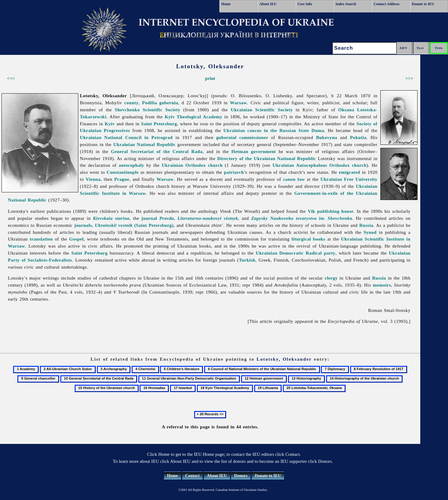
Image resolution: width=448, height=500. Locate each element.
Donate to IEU (423, 4)
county (132, 103)
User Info (305, 4)
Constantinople (123, 172)
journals (83, 225)
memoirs (382, 285)
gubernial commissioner (242, 137)
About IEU (268, 4)
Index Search (346, 4)
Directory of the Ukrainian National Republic (267, 158)
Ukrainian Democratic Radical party (295, 253)
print (210, 78)
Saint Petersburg (159, 124)
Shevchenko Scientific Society (147, 110)
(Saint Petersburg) (134, 225)
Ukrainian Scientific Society (262, 110)
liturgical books (309, 239)
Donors (241, 476)
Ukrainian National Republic (144, 144)
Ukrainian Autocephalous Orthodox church (320, 165)
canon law (294, 179)
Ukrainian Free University (349, 179)
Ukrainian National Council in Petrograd (126, 137)
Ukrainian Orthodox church (192, 165)
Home (226, 4)
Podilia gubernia (160, 103)
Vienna (93, 179)
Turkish (247, 260)
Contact (192, 476)
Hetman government (254, 151)
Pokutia (358, 137)
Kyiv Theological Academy (193, 117)
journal (158, 218)
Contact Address (387, 4)
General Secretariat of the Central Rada (157, 151)
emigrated (350, 172)
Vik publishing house (331, 211)
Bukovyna (327, 137)
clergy (331, 278)
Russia (366, 225)
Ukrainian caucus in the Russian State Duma (274, 130)
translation (41, 239)
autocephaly (131, 165)
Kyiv (110, 124)
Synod (370, 232)
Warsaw (238, 103)
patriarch (234, 172)
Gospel (76, 239)
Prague (122, 179)
